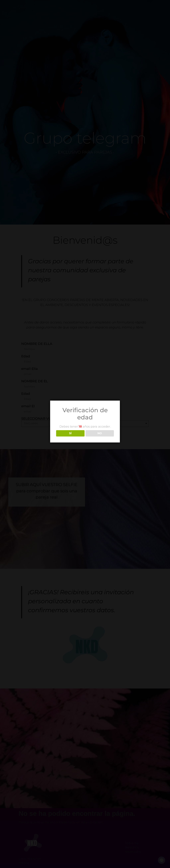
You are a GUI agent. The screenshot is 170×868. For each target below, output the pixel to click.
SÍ (70, 433)
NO (100, 433)
